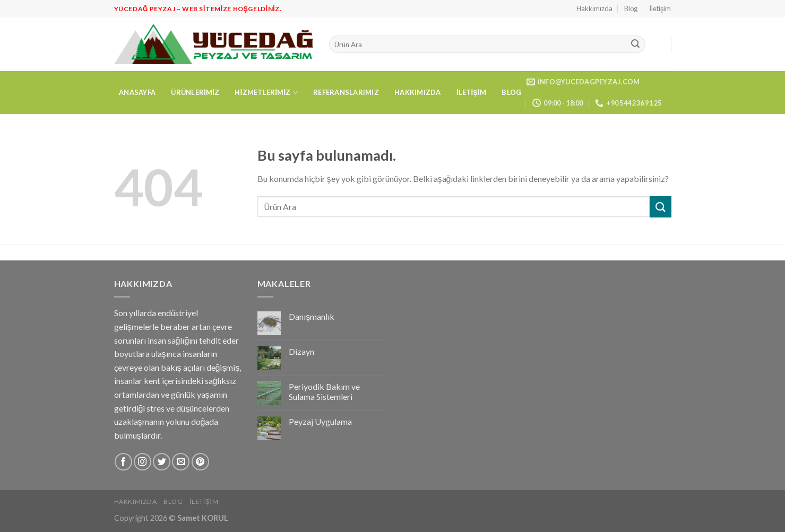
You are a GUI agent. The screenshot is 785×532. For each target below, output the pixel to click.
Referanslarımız (346, 92)
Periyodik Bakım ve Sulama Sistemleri (324, 391)
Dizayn (301, 351)
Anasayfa (137, 92)
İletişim (661, 8)
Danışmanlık (312, 316)
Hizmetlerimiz (266, 93)
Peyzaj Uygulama (320, 421)
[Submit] (635, 45)
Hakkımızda (594, 8)
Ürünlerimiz (195, 92)
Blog (631, 8)
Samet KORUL (203, 518)
